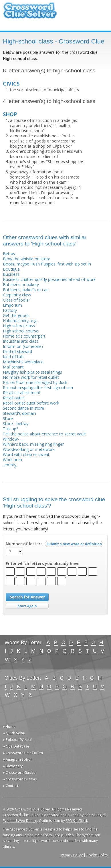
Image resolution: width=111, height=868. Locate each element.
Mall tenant (13, 367)
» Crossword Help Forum (23, 753)
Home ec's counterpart (24, 336)
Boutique (11, 269)
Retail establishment (22, 393)
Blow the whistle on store (27, 259)
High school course (21, 331)
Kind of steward (17, 351)
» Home (9, 727)
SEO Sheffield (76, 821)
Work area (12, 460)
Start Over (27, 606)
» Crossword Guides (19, 773)
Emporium (12, 305)
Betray (9, 254)
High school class (19, 326)
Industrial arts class (21, 341)
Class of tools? (16, 300)
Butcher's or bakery (21, 285)
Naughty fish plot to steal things (32, 372)
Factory (10, 310)
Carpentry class (17, 295)
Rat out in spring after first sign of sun (38, 388)
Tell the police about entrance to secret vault (44, 434)
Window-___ (14, 439)
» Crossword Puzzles (20, 779)
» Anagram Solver (17, 759)
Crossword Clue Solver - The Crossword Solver (30, 13)
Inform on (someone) (23, 346)
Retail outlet (14, 398)
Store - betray (16, 424)
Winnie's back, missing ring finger (33, 444)
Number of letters (24, 544)
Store (8, 418)
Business (11, 274)
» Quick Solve (14, 733)
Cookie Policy (97, 855)
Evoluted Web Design (20, 821)
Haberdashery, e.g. (20, 321)
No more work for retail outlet (31, 377)
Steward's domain (19, 413)
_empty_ (10, 465)
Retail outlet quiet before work (31, 403)
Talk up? (10, 429)
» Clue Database (16, 746)
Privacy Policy (72, 855)
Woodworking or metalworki (29, 449)
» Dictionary (13, 766)
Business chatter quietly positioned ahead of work (49, 279)
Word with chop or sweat (26, 454)
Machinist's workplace (23, 362)
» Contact (11, 786)
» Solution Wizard (17, 740)
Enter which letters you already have (42, 564)
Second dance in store (23, 408)
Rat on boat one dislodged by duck (35, 382)
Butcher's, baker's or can (26, 290)
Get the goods (16, 315)
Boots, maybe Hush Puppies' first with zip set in (47, 264)
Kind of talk (13, 357)
